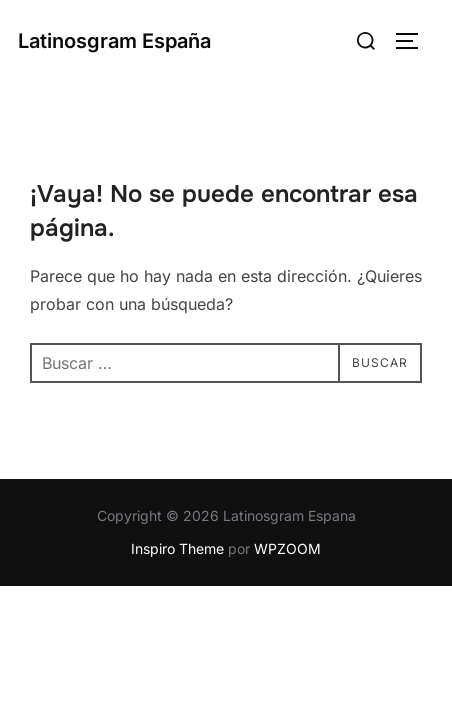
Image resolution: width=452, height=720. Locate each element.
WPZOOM (287, 548)
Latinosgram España (114, 41)
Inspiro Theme (177, 548)
